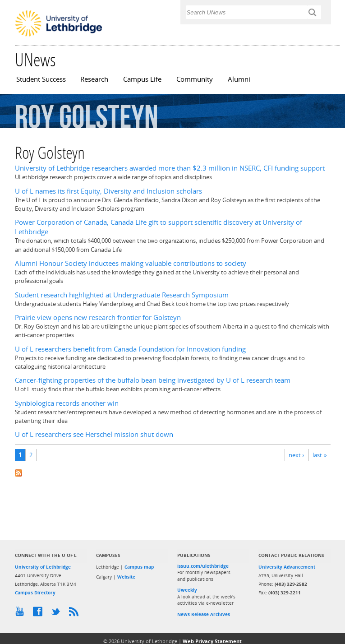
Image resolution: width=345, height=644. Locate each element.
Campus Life (142, 79)
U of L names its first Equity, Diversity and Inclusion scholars (108, 191)
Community (195, 79)
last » (320, 455)
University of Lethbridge (43, 567)
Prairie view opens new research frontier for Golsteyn (98, 317)
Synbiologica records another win (67, 403)
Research (94, 79)
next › (296, 455)
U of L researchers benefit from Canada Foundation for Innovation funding (130, 349)
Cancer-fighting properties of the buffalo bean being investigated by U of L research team (153, 380)
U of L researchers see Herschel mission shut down (94, 434)
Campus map (139, 567)
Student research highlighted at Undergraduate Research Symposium (122, 295)
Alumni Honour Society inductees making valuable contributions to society (131, 263)
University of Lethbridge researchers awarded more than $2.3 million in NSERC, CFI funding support (170, 168)
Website (126, 577)
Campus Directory (35, 593)
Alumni (239, 79)
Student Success (41, 79)
